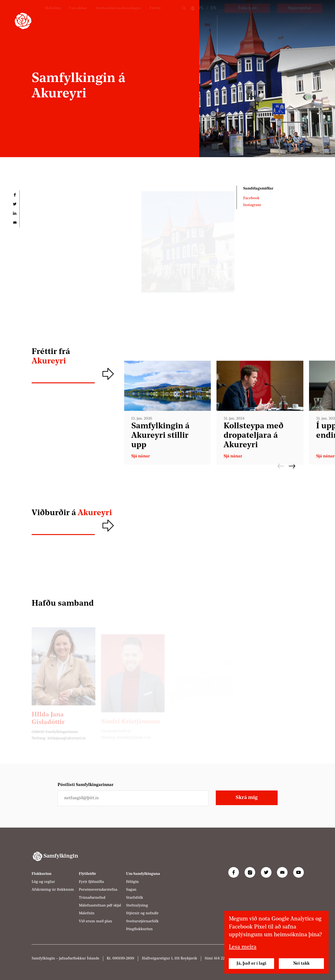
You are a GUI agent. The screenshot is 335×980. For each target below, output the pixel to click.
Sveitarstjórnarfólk (142, 921)
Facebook (251, 198)
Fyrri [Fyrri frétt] (281, 466)
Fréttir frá (75, 357)
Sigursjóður (300, 14)
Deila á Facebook (15, 195)
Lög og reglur (43, 882)
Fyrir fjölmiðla (91, 882)
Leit (184, 14)
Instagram (252, 205)
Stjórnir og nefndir (142, 913)
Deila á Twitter (15, 204)
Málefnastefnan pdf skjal (100, 906)
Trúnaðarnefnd (92, 898)
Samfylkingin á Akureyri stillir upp (160, 442)
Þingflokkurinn (139, 929)
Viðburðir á (72, 513)
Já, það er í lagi (251, 964)
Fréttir (154, 14)
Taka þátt (247, 14)
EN (213, 14)
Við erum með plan (95, 921)
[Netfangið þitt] (133, 798)
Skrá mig (247, 798)
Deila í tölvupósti (15, 222)
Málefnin (43, 14)
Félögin (132, 882)
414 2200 (221, 958)
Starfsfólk (135, 898)
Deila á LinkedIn (15, 213)
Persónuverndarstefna (98, 890)
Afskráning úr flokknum (53, 890)
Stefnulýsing (137, 906)
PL (201, 14)
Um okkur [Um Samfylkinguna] (70, 14)
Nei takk (301, 964)
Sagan (131, 890)
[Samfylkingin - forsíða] (23, 21)
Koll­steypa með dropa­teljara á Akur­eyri (254, 442)
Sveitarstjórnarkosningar (114, 14)
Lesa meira (243, 947)
